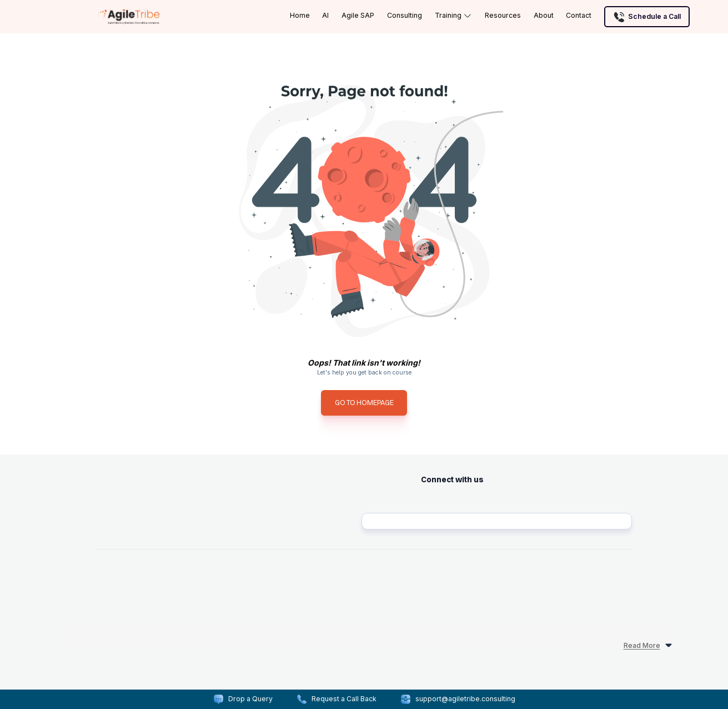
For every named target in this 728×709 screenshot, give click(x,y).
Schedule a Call (647, 17)
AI (325, 15)
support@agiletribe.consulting (465, 699)
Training (454, 16)
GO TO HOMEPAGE (364, 403)
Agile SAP (358, 15)
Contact (579, 15)
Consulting (405, 15)
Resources (503, 15)
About (544, 15)
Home (300, 15)
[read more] (364, 631)
